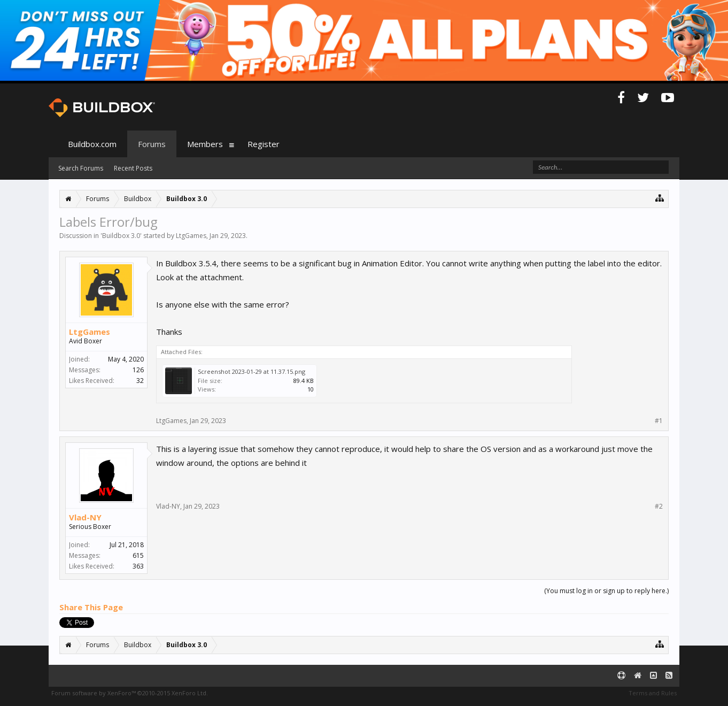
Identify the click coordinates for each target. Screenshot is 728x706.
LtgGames (191, 236)
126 (138, 370)
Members (205, 144)
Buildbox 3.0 (121, 236)
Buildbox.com (92, 144)
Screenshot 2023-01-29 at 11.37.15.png (251, 371)
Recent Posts (133, 168)
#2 (659, 507)
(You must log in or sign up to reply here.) (606, 591)
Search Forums (81, 168)
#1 (659, 421)
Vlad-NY (85, 517)
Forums (152, 144)
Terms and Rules (653, 693)
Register (264, 144)
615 (138, 555)
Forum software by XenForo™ (130, 693)
